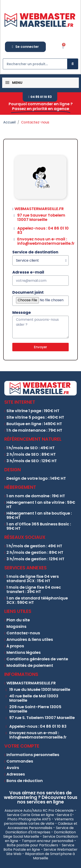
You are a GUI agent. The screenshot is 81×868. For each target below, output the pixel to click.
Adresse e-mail (28, 272)
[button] (40, 97)
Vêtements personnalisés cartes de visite (39, 821)
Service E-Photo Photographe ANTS (41, 817)
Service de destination (35, 252)
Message (22, 313)
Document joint (28, 292)
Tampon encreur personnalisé (48, 841)
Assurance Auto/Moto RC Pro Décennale (39, 811)
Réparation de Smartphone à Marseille (50, 856)
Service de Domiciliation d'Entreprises (40, 830)
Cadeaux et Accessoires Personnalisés (42, 826)
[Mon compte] (25, 47)
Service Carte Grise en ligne (30, 815)
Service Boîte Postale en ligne (39, 847)
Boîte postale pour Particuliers (32, 845)
